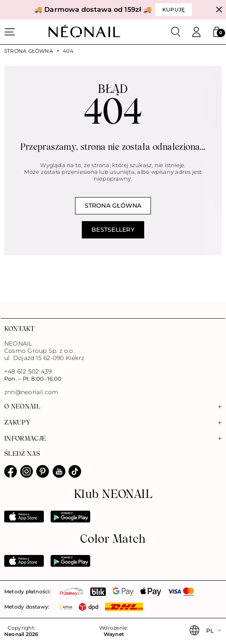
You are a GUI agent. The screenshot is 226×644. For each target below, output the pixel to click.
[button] (217, 32)
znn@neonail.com (31, 392)
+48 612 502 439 (28, 371)
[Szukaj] (176, 32)
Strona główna (29, 51)
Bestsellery (113, 230)
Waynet (114, 634)
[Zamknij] (219, 10)
